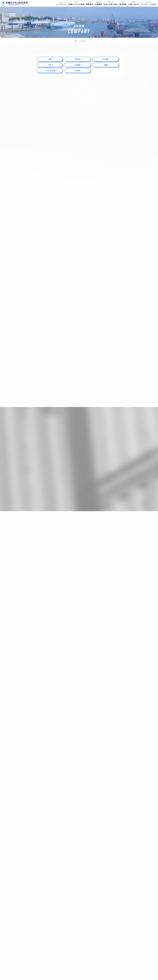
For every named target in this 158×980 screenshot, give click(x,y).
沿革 (50, 65)
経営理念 (78, 59)
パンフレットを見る (149, 3)
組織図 (106, 65)
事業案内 (90, 3)
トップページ (61, 3)
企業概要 (98, 3)
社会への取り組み (111, 3)
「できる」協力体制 (50, 71)
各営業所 (78, 71)
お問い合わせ (134, 3)
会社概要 (106, 59)
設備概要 (78, 65)
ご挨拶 (50, 59)
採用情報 (123, 3)
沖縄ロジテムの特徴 (76, 3)
